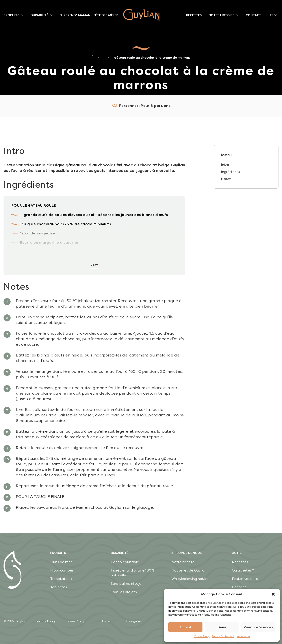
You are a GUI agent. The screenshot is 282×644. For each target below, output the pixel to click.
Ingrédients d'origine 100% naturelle (133, 573)
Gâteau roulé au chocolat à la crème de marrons (152, 58)
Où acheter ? (243, 570)
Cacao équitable (125, 562)
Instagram (133, 621)
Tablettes (59, 587)
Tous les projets (124, 592)
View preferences (258, 627)
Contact (239, 587)
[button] (273, 594)
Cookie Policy (202, 636)
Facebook (109, 621)
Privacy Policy (45, 621)
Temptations (61, 579)
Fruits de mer (61, 562)
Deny (222, 627)
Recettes (240, 562)
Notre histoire (183, 562)
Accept (186, 627)
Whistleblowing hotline (190, 579)
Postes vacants (245, 579)
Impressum (243, 636)
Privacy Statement (223, 636)
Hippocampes (62, 570)
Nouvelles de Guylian (189, 570)
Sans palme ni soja (126, 584)
